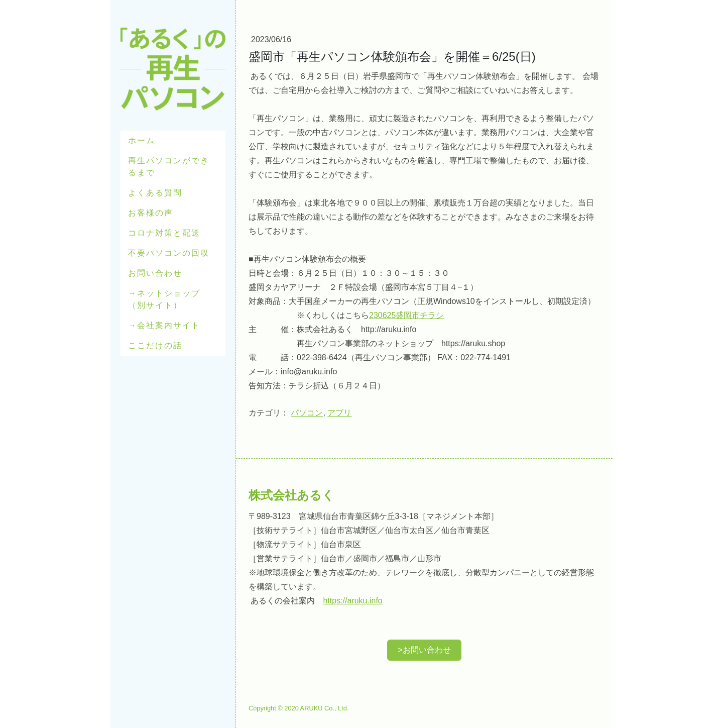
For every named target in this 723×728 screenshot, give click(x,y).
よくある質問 (155, 193)
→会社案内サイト (164, 325)
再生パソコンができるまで (169, 167)
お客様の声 (151, 213)
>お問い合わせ (424, 650)
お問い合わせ (155, 273)
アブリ (339, 413)
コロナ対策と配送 (164, 233)
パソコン (307, 413)
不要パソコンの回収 (169, 253)
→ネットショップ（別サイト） (164, 299)
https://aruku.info (352, 601)
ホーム (142, 140)
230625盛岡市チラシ (406, 315)
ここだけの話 (155, 345)
